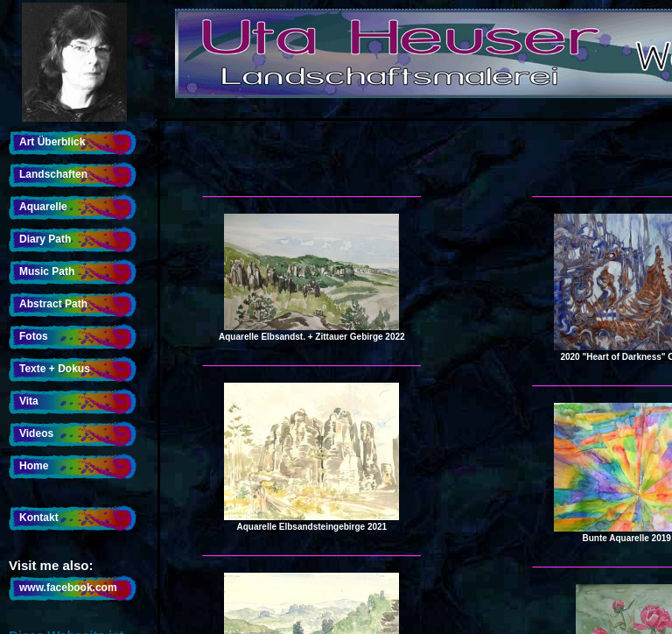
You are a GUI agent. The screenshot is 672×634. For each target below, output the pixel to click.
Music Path (47, 271)
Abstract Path (53, 304)
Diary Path (45, 239)
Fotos (34, 336)
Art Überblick (52, 142)
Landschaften (53, 174)
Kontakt (39, 518)
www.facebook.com (68, 588)
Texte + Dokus (55, 369)
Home (34, 466)
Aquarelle (43, 207)
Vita (29, 401)
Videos (36, 433)
